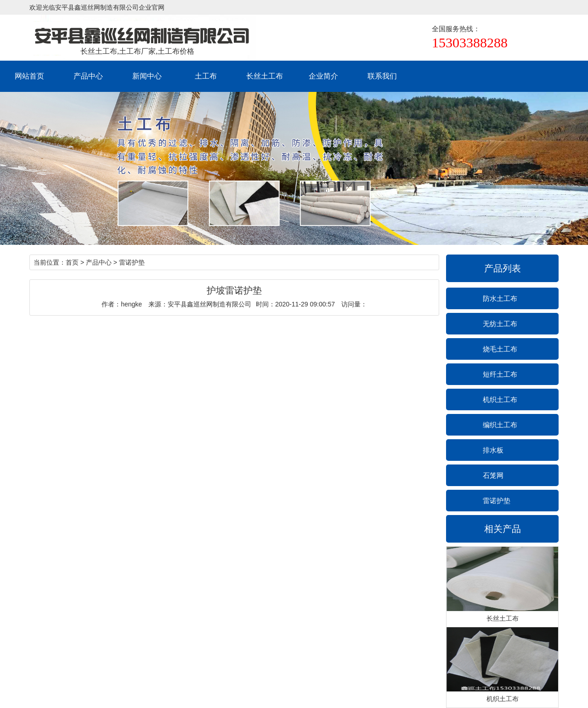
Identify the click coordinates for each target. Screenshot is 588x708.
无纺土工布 (500, 324)
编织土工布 (500, 425)
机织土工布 (500, 399)
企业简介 (323, 76)
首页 (72, 262)
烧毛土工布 (500, 349)
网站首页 (29, 76)
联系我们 (382, 76)
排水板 (493, 450)
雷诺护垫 (497, 501)
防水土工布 (500, 298)
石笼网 (493, 475)
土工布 (206, 76)
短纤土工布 (500, 374)
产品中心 (88, 76)
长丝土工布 (265, 76)
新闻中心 (147, 76)
